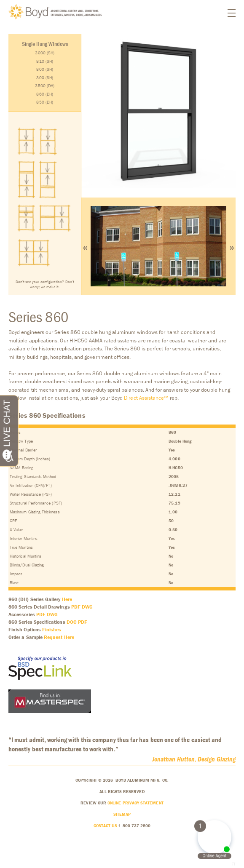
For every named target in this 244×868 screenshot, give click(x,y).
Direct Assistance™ (146, 398)
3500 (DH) (45, 86)
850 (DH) (45, 102)
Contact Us (106, 826)
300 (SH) (45, 78)
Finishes (52, 629)
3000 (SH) (45, 53)
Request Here (59, 637)
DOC (72, 622)
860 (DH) (45, 94)
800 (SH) (45, 69)
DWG (87, 607)
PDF (76, 607)
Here (67, 599)
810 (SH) (45, 61)
